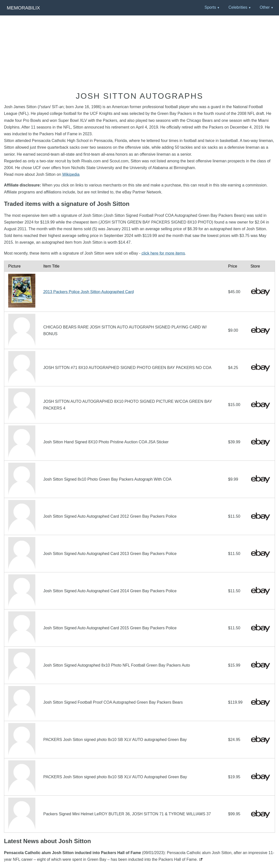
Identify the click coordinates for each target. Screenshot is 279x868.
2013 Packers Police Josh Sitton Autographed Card (89, 292)
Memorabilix (23, 8)
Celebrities (238, 7)
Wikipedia (71, 174)
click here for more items (163, 253)
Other (265, 7)
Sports (210, 7)
